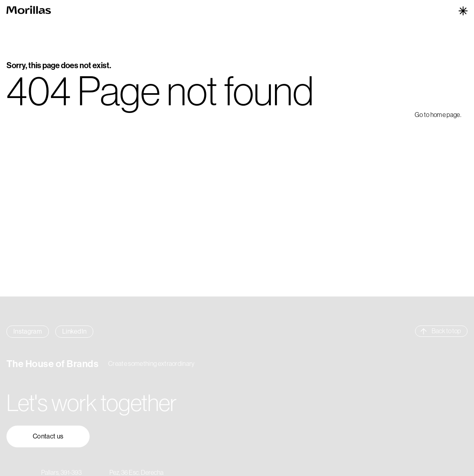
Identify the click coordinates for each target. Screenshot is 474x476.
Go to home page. (438, 115)
